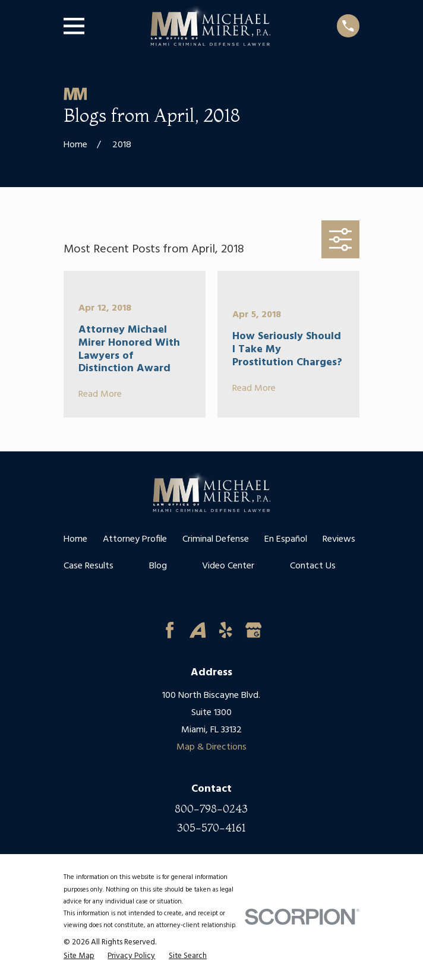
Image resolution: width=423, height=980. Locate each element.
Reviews (339, 539)
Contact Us (313, 566)
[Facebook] (170, 630)
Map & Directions (211, 747)
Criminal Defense (216, 539)
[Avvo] (198, 630)
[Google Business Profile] (253, 630)
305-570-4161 (211, 828)
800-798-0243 (211, 809)
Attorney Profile (135, 539)
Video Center (228, 566)
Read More (100, 395)
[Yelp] (225, 630)
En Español (286, 539)
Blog (158, 566)
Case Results (89, 566)
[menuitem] (79, 956)
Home (75, 539)
